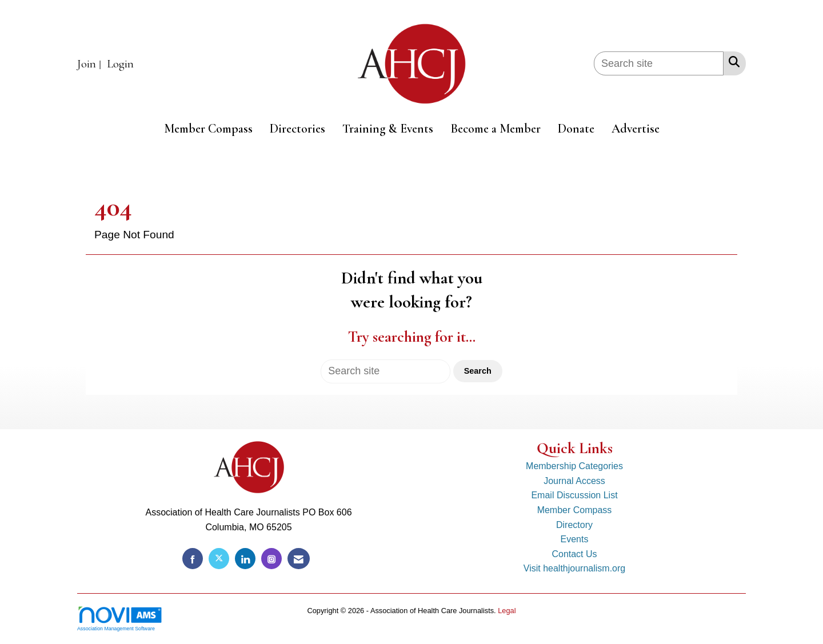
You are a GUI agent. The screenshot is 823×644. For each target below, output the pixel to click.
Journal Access (574, 481)
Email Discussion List (574, 495)
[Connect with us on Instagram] (271, 559)
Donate (576, 129)
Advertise (636, 129)
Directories (297, 129)
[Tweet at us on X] (219, 559)
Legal (507, 611)
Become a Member (496, 129)
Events (575, 539)
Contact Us (574, 554)
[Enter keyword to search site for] (659, 63)
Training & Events (388, 129)
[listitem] (91, 64)
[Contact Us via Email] (299, 559)
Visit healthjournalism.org (574, 568)
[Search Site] (732, 62)
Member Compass (208, 129)
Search (478, 371)
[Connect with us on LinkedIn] (245, 559)
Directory (574, 525)
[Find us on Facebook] (193, 559)
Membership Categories (574, 466)
